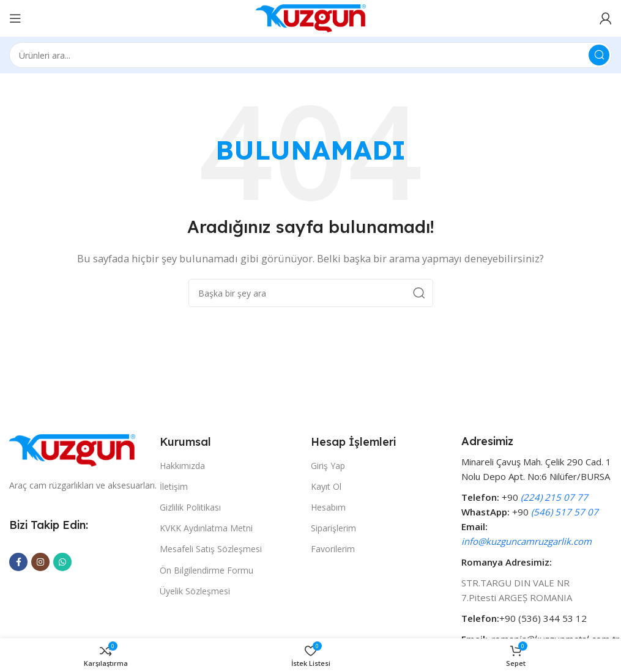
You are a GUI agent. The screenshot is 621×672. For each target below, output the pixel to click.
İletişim (174, 486)
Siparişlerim (333, 528)
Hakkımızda (182, 466)
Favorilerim (333, 549)
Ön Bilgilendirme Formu (206, 570)
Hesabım (328, 507)
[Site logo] (311, 17)
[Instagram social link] (40, 562)
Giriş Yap (328, 466)
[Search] (310, 55)
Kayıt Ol (326, 486)
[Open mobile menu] (15, 18)
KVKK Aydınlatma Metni (206, 528)
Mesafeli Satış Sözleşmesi (211, 549)
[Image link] (72, 449)
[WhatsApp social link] (62, 562)
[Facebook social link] (18, 562)
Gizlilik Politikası (190, 507)
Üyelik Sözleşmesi (195, 591)
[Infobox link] (537, 540)
